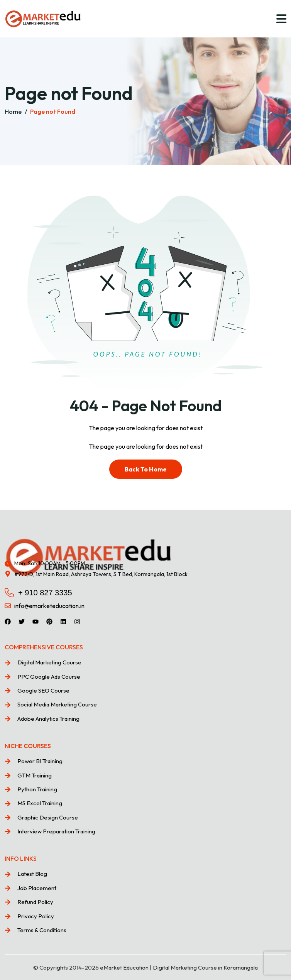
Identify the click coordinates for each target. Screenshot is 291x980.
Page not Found (53, 112)
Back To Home (146, 469)
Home (13, 112)
